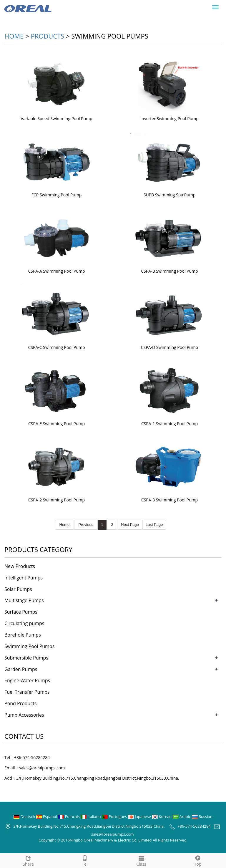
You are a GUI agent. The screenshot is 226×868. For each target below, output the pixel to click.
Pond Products (20, 703)
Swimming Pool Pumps (29, 646)
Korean (162, 816)
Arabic (182, 816)
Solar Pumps (18, 589)
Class (141, 860)
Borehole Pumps (23, 635)
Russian (202, 816)
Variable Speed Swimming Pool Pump (56, 119)
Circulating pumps (24, 623)
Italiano (91, 816)
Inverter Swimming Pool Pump (169, 119)
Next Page (130, 525)
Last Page (154, 525)
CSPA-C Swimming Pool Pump (56, 347)
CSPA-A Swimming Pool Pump (56, 271)
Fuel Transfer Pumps (27, 692)
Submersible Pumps (26, 658)
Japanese (140, 816)
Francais (69, 816)
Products (47, 36)
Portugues (115, 816)
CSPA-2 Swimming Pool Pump (56, 500)
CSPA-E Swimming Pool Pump (56, 424)
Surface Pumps (21, 612)
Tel (85, 860)
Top (198, 860)
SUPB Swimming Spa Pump (170, 195)
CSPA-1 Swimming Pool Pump (169, 424)
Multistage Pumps (24, 600)
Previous (86, 525)
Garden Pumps (21, 669)
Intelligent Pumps (24, 578)
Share (28, 860)
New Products (20, 566)
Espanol (47, 816)
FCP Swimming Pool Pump (56, 195)
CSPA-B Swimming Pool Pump (169, 271)
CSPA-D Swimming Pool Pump (169, 347)
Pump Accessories (24, 715)
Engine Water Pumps (27, 680)
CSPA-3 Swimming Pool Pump (169, 500)
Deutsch (25, 816)
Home (14, 36)
